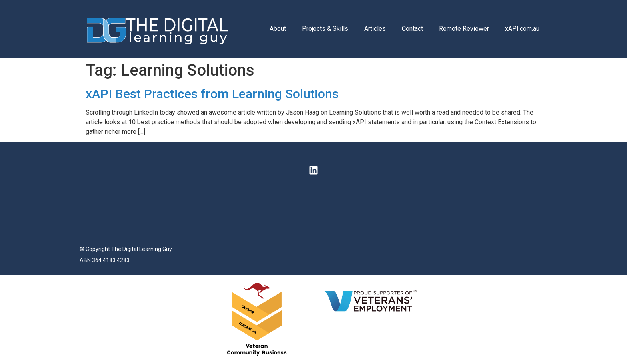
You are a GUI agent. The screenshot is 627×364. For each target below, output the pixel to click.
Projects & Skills (325, 29)
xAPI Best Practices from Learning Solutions (212, 94)
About (278, 29)
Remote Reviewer (464, 29)
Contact (412, 29)
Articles (375, 29)
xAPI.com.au (522, 29)
